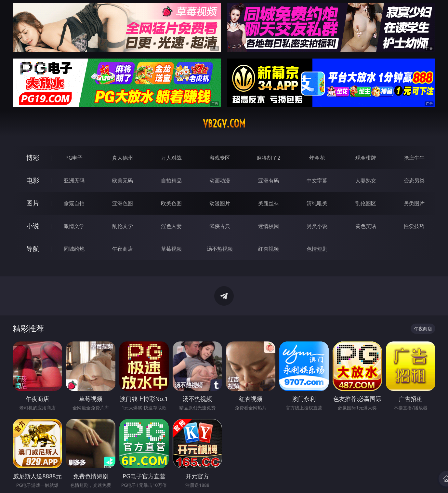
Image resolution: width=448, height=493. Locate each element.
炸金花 (317, 158)
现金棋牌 (366, 158)
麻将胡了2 (268, 158)
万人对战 (171, 158)
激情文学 (74, 226)
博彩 (33, 158)
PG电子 (74, 158)
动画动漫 (220, 180)
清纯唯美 (317, 203)
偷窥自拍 (74, 203)
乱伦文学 (123, 226)
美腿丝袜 (269, 203)
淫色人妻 (171, 226)
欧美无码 (123, 180)
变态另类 (414, 180)
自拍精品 (171, 180)
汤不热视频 (220, 249)
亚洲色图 (123, 203)
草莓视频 (171, 249)
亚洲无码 (74, 180)
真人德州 (123, 158)
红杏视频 (269, 249)
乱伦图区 (366, 203)
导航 (33, 249)
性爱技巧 (414, 226)
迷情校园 (269, 226)
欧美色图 (171, 203)
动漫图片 (220, 203)
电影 (33, 180)
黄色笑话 (366, 226)
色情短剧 (317, 249)
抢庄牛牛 (414, 158)
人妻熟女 (366, 180)
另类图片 (414, 203)
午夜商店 (123, 249)
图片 (33, 203)
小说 (33, 226)
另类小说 (317, 226)
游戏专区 (220, 158)
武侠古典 (220, 226)
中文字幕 (317, 180)
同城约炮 (74, 249)
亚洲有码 (269, 180)
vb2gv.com (224, 124)
